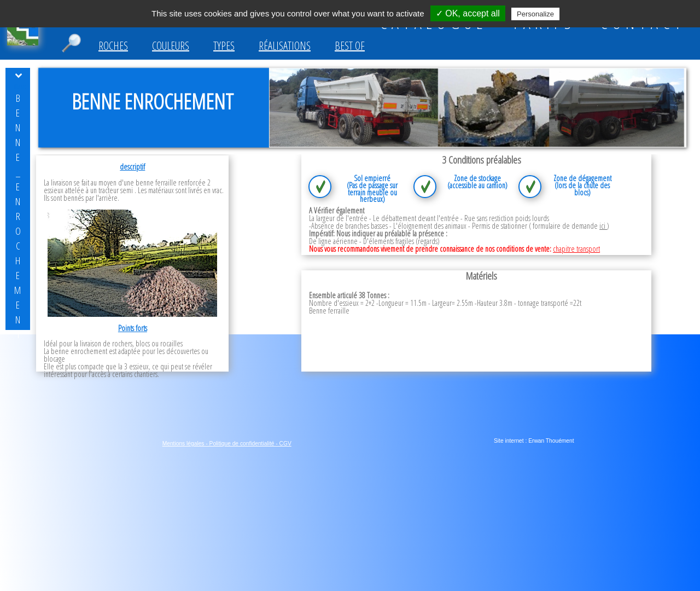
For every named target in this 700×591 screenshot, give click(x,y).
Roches (113, 46)
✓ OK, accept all (468, 13)
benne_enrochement (18, 216)
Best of (350, 46)
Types (224, 46)
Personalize (535, 14)
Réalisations (285, 46)
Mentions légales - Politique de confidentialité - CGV (227, 444)
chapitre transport (576, 249)
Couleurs (171, 46)
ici (603, 226)
